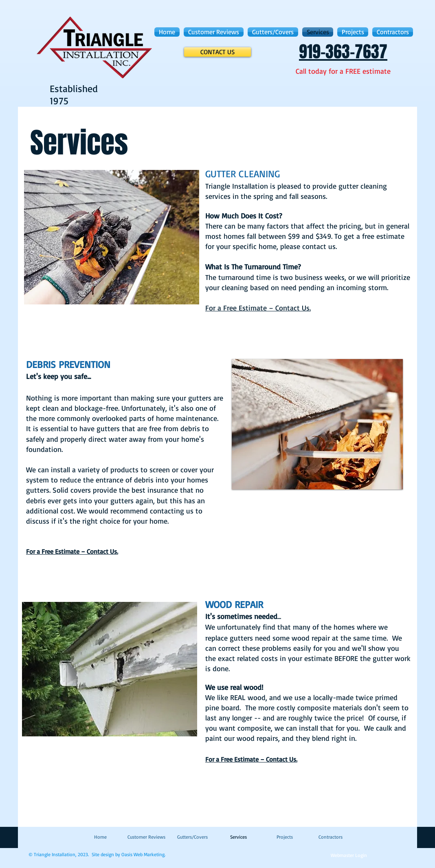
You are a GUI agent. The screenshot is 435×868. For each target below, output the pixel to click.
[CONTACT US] (217, 52)
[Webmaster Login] (349, 856)
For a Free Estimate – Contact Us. (258, 308)
